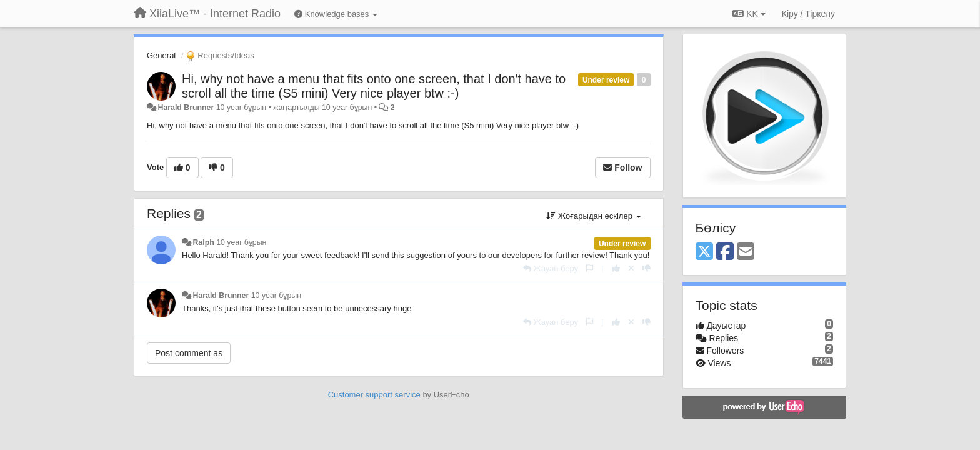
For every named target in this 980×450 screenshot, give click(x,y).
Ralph (203, 242)
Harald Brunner (186, 107)
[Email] (746, 252)
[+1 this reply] (616, 268)
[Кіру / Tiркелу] (808, 14)
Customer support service (374, 395)
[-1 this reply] (647, 268)
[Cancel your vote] (631, 268)
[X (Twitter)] (704, 252)
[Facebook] (725, 252)
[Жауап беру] (551, 268)
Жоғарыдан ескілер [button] (593, 216)
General (161, 55)
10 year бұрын (241, 242)
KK (749, 14)
